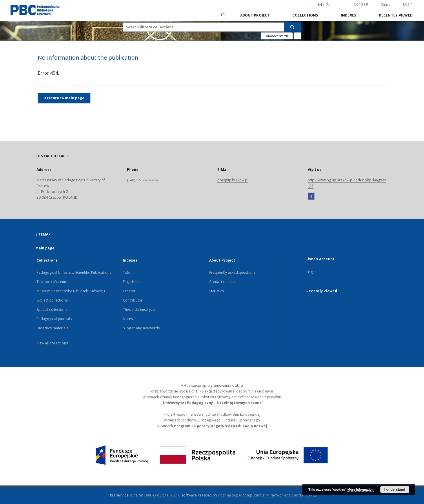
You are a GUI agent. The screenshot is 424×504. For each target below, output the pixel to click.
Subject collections (52, 300)
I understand (395, 490)
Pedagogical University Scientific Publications (74, 272)
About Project (255, 15)
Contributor (133, 300)
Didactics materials (52, 328)
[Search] (293, 27)
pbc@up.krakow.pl (233, 180)
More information (361, 490)
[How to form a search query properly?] (297, 36)
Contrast (361, 4)
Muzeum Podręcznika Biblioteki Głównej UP (73, 291)
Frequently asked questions (232, 272)
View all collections (52, 343)
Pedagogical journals (54, 319)
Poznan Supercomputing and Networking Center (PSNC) (267, 495)
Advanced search (277, 36)
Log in (311, 272)
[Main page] (222, 15)
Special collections (52, 309)
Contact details (222, 282)
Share (386, 5)
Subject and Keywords (141, 328)
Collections (305, 15)
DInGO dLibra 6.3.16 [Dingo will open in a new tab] (162, 495)
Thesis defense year (140, 309)
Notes (128, 319)
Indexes (349, 15)
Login (408, 4)
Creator (129, 291)
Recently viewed (396, 15)
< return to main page (64, 98)
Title (127, 272)
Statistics (216, 291)
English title (132, 282)
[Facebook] (311, 196)
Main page (45, 248)
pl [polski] (328, 4)
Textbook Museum (52, 282)
